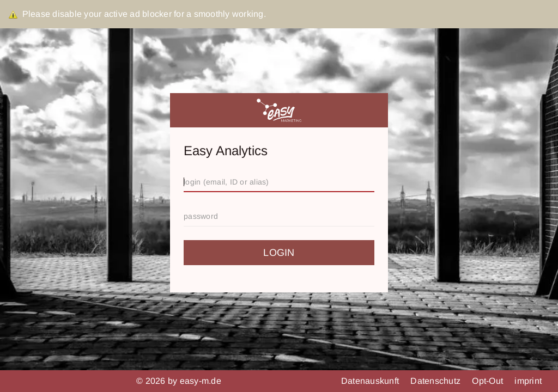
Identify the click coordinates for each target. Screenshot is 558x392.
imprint (528, 381)
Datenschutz (436, 381)
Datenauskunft (371, 381)
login (279, 253)
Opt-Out (489, 381)
